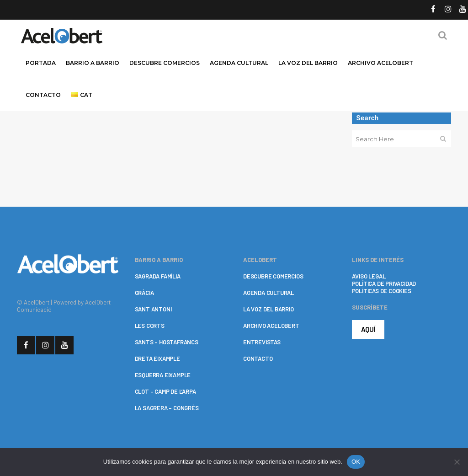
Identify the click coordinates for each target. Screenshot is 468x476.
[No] (457, 462)
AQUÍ (368, 329)
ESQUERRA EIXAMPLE (163, 375)
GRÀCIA (144, 293)
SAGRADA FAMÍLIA (158, 276)
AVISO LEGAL (369, 276)
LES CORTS (150, 326)
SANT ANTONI (153, 309)
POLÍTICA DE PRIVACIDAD (384, 283)
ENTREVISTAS (262, 342)
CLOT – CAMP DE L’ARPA (165, 391)
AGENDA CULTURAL (269, 293)
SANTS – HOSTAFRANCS (167, 342)
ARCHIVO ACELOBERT (271, 326)
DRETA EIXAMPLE (157, 358)
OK (356, 462)
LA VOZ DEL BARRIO (269, 309)
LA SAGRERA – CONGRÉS (167, 408)
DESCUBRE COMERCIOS (273, 276)
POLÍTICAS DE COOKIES (382, 291)
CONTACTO (258, 358)
